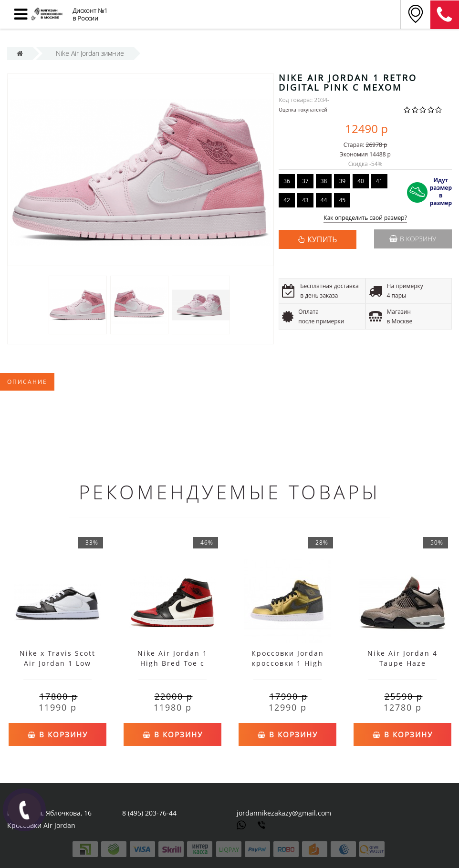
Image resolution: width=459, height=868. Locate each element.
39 (342, 181)
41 (379, 181)
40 (361, 181)
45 (342, 200)
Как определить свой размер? (365, 218)
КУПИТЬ (322, 239)
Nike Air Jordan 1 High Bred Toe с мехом (172, 663)
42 (287, 200)
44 (324, 200)
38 (324, 181)
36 (287, 181)
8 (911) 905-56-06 (445, 15)
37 (305, 181)
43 (305, 200)
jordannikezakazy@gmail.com (284, 813)
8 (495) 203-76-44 (149, 813)
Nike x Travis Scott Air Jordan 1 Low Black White (57, 663)
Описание (27, 382)
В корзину (413, 239)
